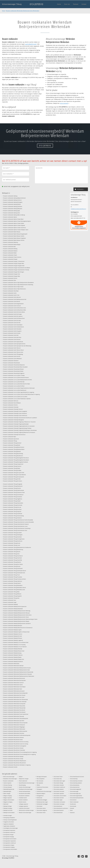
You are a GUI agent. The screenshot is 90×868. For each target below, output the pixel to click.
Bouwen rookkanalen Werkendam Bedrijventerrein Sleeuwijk (18, 674)
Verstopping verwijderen (9, 818)
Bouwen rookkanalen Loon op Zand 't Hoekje (14, 375)
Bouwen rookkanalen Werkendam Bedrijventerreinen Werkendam (23, 11)
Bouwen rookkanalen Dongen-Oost (12, 274)
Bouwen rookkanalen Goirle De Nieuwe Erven (14, 318)
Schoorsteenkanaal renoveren (77, 777)
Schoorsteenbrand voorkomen (61, 808)
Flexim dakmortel (23, 781)
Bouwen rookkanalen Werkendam (11, 664)
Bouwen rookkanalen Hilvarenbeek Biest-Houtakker (15, 367)
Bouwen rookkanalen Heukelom (11, 361)
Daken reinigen (7, 793)
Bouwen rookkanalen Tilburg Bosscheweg (13, 454)
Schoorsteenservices (75, 787)
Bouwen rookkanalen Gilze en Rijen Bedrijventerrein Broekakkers (19, 282)
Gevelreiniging (22, 785)
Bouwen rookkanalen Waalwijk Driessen (13, 638)
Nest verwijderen (41, 779)
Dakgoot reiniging (7, 796)
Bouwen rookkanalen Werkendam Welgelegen (14, 727)
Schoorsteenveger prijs (75, 793)
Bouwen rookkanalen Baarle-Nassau (12, 232)
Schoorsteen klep (58, 779)
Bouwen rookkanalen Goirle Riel (11, 335)
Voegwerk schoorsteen (9, 822)
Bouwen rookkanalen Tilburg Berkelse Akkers (14, 449)
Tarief (71, 810)
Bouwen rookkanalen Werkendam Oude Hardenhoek (16, 714)
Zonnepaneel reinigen (8, 835)
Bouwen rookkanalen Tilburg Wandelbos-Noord (15, 588)
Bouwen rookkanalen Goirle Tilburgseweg (13, 354)
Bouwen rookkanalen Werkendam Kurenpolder (14, 704)
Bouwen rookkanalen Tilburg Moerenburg (13, 549)
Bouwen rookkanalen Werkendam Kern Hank (14, 697)
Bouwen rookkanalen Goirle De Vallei (12, 320)
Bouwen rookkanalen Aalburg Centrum (12, 200)
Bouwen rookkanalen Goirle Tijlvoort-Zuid (13, 352)
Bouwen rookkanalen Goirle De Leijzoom (13, 316)
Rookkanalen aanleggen (42, 804)
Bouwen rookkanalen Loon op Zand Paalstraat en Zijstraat (17, 399)
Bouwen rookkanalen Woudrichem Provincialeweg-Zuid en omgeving (20, 754)
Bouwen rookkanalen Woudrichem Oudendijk (14, 750)
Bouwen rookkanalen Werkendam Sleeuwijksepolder (16, 718)
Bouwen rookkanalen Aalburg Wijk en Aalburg (14, 215)
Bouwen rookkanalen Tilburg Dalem (12, 468)
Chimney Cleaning (8, 785)
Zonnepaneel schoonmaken (10, 839)
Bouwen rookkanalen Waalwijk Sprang (12, 653)
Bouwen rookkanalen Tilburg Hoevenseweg (14, 516)
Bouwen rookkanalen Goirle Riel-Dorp (12, 337)
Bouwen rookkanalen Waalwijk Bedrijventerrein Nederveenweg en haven (20, 619)
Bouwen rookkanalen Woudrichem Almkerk (14, 737)
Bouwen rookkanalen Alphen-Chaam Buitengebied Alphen (17, 221)
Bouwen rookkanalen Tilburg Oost (11, 554)
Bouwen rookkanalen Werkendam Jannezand (14, 691)
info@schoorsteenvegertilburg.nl (78, 209)
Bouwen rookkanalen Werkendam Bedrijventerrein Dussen (17, 668)
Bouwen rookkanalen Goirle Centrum (12, 306)
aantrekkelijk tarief (31, 44)
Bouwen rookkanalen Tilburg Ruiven (12, 566)
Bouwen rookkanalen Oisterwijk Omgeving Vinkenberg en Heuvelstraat (20, 430)
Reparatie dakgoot (41, 793)
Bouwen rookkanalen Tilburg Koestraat (12, 537)
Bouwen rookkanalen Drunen (10, 278)
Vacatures (72, 813)
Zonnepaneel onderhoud (9, 832)
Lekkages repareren (23, 806)
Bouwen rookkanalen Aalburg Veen (12, 213)
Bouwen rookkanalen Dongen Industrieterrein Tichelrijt (16, 270)
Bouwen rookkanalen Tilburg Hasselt (12, 501)
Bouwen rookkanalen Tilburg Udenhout (13, 581)
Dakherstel (6, 804)
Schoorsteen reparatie (59, 793)
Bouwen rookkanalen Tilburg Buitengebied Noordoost (16, 458)
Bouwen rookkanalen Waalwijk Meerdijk (13, 649)
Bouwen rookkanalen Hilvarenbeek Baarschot (14, 365)
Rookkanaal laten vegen (42, 802)
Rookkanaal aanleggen (42, 800)
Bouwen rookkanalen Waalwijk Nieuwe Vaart (14, 651)
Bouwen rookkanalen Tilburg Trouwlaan (13, 577)
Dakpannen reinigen (24, 779)
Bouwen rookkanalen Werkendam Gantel (13, 685)
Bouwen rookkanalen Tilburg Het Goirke (13, 505)
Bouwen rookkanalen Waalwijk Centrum (13, 634)
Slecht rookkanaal (74, 802)
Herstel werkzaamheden (25, 791)
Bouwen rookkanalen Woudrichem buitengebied (15, 746)
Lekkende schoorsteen (24, 808)
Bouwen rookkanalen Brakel (10, 253)
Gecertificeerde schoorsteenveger (27, 783)
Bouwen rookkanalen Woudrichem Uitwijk (13, 759)
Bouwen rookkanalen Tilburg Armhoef (12, 443)
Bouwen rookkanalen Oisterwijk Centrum (13, 409)
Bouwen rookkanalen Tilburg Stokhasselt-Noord (15, 571)
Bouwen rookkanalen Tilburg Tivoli (12, 575)
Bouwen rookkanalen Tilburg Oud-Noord (13, 556)
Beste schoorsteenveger (9, 777)
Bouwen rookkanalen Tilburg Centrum (12, 466)
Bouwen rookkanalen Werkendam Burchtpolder (15, 680)
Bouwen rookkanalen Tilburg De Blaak (12, 470)
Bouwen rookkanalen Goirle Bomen (12, 301)
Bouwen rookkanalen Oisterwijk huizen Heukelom (15, 413)
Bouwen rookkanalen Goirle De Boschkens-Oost (15, 308)
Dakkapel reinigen (8, 806)
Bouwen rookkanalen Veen (10, 600)
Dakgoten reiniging (8, 802)
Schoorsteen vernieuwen (59, 802)
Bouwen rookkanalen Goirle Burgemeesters (13, 304)
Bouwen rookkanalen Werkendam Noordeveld (14, 710)
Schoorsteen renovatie (59, 791)
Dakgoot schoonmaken (9, 800)
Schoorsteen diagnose (42, 810)
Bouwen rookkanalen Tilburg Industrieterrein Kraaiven (16, 524)
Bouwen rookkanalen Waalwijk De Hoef (13, 636)
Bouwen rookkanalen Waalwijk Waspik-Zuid (14, 659)
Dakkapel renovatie (8, 810)
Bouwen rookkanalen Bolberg (10, 249)
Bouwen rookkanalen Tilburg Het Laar (12, 507)
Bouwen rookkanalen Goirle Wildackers (13, 359)
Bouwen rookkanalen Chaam (10, 255)
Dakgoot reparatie (8, 798)
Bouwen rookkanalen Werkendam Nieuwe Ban (14, 706)
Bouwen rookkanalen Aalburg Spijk (12, 211)
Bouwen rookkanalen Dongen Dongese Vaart (14, 266)
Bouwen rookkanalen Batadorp (11, 242)
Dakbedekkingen (7, 791)
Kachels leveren (23, 802)
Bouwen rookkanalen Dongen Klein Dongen (14, 272)
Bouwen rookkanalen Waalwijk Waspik (12, 657)
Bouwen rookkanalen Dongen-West (12, 276)
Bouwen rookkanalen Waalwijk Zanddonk (13, 661)
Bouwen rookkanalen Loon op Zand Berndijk (14, 382)
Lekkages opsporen (23, 804)
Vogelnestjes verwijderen (9, 826)
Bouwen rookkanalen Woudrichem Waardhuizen (15, 761)
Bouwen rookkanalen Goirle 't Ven (11, 295)
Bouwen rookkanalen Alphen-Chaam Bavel (13, 219)
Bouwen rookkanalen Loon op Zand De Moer (14, 386)
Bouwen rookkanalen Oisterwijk (11, 407)
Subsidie (72, 808)
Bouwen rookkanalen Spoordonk (11, 439)
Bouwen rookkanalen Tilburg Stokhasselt (13, 568)
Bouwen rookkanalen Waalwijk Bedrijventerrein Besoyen (17, 613)
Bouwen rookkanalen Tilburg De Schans (13, 481)
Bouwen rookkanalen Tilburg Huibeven (13, 518)
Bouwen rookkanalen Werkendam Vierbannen (14, 725)
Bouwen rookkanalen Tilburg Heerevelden (13, 503)
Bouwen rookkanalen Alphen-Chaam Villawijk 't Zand (16, 230)
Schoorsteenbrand (58, 806)
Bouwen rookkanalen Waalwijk (11, 604)
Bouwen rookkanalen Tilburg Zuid (11, 598)
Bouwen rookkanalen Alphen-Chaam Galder (14, 223)
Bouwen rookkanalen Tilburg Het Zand (12, 509)
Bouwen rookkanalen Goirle (10, 293)
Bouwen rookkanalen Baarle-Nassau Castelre (14, 236)
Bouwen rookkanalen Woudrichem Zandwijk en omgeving (17, 765)
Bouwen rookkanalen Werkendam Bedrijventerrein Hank (17, 670)
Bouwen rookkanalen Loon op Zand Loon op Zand (15, 397)
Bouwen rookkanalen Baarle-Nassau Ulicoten (14, 240)
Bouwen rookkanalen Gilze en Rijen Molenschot (15, 289)
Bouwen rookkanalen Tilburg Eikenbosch (13, 486)
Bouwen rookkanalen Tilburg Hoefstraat (13, 514)
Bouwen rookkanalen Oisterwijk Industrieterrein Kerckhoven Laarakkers (20, 418)
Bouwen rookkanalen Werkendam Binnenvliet (14, 678)
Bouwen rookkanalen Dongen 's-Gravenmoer (14, 261)
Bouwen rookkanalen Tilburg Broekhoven (13, 456)
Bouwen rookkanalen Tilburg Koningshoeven (14, 539)
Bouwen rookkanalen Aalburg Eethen (12, 204)
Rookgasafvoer (40, 796)
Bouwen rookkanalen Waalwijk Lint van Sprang (14, 645)
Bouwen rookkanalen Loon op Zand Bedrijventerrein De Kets (18, 380)
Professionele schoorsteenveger (44, 791)
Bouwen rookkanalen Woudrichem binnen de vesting (16, 742)
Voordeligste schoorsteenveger (11, 828)
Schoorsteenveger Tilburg (12, 4)
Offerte (38, 785)
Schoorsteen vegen (58, 800)
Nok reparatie (40, 783)
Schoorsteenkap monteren (76, 781)
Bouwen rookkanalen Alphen (10, 217)
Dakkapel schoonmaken (9, 813)
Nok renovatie (40, 781)
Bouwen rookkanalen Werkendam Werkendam (14, 729)
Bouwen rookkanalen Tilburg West (11, 592)
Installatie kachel (23, 798)
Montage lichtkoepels (42, 777)
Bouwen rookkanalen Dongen (10, 259)
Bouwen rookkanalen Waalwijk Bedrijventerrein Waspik (16, 621)
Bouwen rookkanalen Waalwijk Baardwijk (13, 609)
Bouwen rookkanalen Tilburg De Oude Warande (15, 475)
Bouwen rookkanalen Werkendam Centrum (13, 683)
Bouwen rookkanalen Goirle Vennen (12, 356)
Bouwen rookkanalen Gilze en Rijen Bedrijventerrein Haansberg (18, 285)
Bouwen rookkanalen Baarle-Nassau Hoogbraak (15, 238)
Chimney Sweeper (8, 787)
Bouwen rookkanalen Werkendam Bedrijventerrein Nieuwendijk (18, 672)
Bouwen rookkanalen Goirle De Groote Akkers (14, 312)
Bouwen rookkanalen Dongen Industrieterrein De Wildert (17, 268)
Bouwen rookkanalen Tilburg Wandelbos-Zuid (14, 590)
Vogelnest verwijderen (9, 824)
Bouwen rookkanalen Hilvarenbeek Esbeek (13, 371)
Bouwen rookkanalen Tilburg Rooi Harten (13, 564)
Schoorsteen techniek (59, 798)
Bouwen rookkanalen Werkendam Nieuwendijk (14, 708)
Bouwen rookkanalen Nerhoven (11, 401)
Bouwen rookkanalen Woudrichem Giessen (13, 748)
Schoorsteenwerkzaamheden (77, 798)
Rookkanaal (39, 798)
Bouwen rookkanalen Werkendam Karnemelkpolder (15, 693)
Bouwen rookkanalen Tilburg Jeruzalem (13, 533)
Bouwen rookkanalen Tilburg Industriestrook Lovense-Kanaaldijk (19, 522)
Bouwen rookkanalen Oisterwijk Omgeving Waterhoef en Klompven (19, 432)
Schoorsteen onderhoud (59, 787)
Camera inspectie (7, 783)
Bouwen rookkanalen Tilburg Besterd (12, 451)
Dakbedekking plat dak (9, 789)
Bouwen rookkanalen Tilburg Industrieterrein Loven (15, 526)
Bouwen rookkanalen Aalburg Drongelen (13, 202)
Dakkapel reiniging (8, 808)
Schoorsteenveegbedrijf (76, 789)
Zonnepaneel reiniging (9, 837)
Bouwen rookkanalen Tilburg (10, 441)
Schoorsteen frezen (41, 813)
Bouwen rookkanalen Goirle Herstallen (12, 329)
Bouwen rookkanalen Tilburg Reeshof (12, 562)
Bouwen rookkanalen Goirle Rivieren (12, 339)
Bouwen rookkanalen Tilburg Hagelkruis (13, 499)
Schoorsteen (39, 806)
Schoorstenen (73, 800)
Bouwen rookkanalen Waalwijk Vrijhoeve (13, 655)
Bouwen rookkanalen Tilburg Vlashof (12, 583)
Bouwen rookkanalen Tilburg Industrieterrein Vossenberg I (17, 528)
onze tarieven (64, 103)
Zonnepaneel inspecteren (9, 830)
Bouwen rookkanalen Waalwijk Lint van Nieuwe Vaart (16, 642)
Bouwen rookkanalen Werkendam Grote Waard (14, 687)
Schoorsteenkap (74, 779)
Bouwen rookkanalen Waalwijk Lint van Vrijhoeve (15, 647)
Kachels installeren (23, 800)
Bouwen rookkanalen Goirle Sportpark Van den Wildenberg (17, 346)
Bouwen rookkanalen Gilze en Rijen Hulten (13, 287)
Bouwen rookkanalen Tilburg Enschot (12, 488)
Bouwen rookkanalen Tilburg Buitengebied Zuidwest (16, 462)
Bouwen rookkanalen (8, 781)
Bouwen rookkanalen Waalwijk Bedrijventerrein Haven (16, 617)
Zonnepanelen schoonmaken (10, 849)
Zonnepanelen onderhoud (10, 843)
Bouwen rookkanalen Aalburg (10, 196)
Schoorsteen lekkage (58, 783)
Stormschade (73, 806)
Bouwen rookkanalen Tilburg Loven (12, 545)
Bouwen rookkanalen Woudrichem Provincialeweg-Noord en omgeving (20, 752)
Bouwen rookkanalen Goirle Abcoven (12, 297)
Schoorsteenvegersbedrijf (76, 796)
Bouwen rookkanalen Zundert (10, 767)
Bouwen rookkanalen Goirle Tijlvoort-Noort (14, 350)
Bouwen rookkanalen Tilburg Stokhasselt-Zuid (14, 573)
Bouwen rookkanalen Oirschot (10, 405)
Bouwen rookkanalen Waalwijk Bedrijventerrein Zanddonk (17, 623)
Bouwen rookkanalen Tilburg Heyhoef (12, 511)
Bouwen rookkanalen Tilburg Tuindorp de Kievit (15, 579)
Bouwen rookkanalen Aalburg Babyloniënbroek (14, 198)
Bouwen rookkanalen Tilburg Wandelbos (13, 585)
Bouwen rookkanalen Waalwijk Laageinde (13, 640)
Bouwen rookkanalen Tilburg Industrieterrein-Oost (15, 530)
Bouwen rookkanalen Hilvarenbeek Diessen (14, 369)
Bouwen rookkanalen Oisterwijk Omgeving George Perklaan (17, 428)
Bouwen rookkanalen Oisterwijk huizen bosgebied (15, 411)
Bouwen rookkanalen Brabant (10, 251)
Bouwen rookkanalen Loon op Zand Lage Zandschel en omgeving (19, 392)
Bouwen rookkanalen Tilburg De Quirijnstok (14, 477)
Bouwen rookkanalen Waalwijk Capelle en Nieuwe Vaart (16, 632)
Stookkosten (73, 804)
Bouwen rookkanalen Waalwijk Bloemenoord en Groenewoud (18, 628)
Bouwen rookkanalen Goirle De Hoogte (13, 314)
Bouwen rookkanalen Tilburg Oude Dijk (13, 560)
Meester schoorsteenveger (25, 813)
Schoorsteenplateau (75, 785)
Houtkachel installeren (24, 796)
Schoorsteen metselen (59, 785)
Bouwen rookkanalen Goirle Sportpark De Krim (14, 344)
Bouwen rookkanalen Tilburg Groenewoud (13, 495)
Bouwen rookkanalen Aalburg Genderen (13, 206)
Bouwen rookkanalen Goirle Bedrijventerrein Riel (15, 299)
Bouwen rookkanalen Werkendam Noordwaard (14, 712)
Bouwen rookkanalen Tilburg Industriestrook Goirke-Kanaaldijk (18, 520)
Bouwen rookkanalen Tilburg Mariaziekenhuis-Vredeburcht (17, 547)
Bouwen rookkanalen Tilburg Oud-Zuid (13, 558)
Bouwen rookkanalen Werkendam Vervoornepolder (15, 723)
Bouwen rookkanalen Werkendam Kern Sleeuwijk (15, 702)
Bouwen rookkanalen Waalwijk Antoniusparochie (15, 606)
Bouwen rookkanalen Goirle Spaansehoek (13, 342)
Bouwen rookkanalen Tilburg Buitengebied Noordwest (16, 460)
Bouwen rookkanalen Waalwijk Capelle (12, 630)
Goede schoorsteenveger (25, 787)
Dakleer (21, 777)
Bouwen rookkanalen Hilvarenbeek (12, 363)
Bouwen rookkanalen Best (9, 247)
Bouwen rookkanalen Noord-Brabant (12, 403)
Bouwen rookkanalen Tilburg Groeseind (13, 497)
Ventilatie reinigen (8, 815)
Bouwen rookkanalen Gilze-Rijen (11, 291)
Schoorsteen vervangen (59, 804)
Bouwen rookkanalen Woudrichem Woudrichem (15, 763)
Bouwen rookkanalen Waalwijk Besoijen (13, 626)
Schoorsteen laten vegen (59, 781)
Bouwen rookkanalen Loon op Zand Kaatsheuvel (15, 390)
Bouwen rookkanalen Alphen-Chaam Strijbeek (14, 225)
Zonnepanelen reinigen (9, 845)
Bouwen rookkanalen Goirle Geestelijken (13, 325)
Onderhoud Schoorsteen (42, 787)
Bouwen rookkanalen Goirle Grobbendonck (14, 327)
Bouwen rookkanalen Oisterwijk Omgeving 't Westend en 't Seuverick (19, 422)
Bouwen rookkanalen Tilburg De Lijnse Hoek (14, 473)
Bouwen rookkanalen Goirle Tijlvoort (12, 348)
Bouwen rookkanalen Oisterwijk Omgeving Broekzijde (16, 424)
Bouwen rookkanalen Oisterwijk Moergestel (14, 420)
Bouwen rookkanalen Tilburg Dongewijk (13, 484)
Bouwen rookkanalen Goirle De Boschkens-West (15, 310)
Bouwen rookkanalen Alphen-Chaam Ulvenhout (15, 228)
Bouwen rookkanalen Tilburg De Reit (12, 479)
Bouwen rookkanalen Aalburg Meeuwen (13, 209)
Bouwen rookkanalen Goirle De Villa (12, 323)
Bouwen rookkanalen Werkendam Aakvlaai (13, 666)
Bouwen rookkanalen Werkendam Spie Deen (14, 721)
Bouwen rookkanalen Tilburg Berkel (12, 445)
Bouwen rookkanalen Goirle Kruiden (12, 333)
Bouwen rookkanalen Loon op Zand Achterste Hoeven (16, 377)
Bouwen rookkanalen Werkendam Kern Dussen (14, 695)
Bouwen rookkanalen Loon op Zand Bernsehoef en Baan (17, 384)
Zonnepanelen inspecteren (10, 841)
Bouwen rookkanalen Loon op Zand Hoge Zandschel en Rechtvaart (19, 388)
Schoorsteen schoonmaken (60, 796)
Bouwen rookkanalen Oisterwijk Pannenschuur (14, 435)
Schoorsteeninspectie (59, 810)
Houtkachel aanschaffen (25, 793)
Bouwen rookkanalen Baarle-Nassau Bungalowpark (15, 234)
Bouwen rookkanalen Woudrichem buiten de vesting (16, 744)
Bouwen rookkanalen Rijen (10, 437)
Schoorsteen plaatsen (59, 789)
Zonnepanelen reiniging (9, 847)
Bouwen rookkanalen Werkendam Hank (13, 689)
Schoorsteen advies (41, 808)
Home (4, 11)
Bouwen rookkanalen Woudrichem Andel (13, 740)
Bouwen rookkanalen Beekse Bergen (12, 244)
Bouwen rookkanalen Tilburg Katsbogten (13, 535)
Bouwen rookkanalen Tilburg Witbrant (12, 594)
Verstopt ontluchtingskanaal (10, 820)
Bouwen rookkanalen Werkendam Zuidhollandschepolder (17, 735)
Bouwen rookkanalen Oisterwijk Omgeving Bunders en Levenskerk (19, 426)
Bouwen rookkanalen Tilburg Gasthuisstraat (14, 490)
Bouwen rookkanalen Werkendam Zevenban (14, 733)
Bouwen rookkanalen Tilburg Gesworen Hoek (14, 492)
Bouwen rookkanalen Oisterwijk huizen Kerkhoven (15, 415)
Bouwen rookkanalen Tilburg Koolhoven (13, 541)
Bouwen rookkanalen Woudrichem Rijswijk (13, 756)
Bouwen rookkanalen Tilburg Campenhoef (13, 464)
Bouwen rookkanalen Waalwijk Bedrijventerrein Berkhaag (17, 611)
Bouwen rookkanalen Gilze (10, 280)
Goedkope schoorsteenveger (26, 789)
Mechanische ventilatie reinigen (26, 810)
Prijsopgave (39, 789)
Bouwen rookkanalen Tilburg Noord (12, 552)
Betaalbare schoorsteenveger (10, 779)
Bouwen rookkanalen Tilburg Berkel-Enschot (14, 447)
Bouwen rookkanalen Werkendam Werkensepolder (15, 731)
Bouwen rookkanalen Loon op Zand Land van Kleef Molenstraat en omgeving (22, 394)
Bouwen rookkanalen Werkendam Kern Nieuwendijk (16, 699)
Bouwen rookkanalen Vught (10, 602)
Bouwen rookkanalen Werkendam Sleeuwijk (14, 716)
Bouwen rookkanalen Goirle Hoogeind (12, 331)
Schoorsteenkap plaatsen (76, 783)
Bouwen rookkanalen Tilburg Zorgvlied (12, 596)
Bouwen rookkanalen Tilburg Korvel (12, 543)
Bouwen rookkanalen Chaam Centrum (12, 257)
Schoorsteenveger (74, 791)
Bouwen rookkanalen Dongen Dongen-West (14, 263)
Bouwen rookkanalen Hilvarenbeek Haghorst (14, 373)
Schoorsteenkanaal (58, 813)
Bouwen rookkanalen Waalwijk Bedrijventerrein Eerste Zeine (17, 615)
